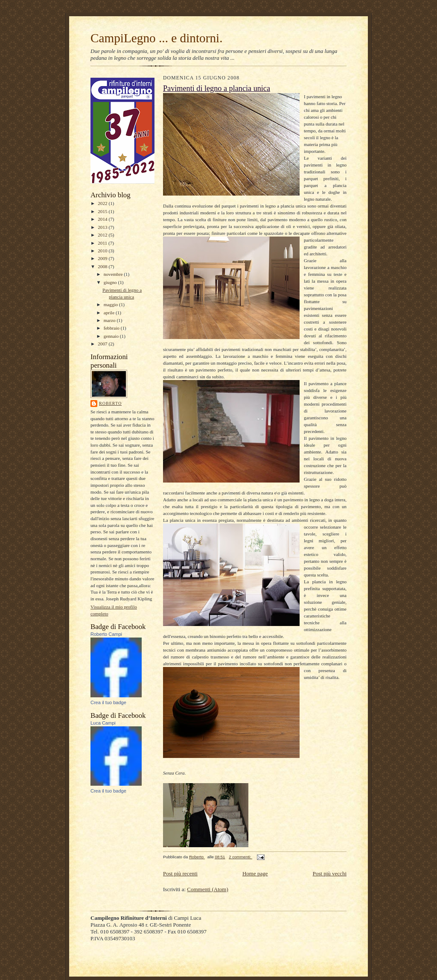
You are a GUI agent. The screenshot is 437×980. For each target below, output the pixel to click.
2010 (103, 251)
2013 (103, 227)
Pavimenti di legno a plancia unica (217, 88)
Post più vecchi (330, 873)
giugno (111, 282)
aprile (110, 313)
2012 (103, 235)
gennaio (112, 336)
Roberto (110, 403)
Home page (255, 873)
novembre (114, 274)
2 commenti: (240, 857)
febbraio (112, 328)
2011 (103, 243)
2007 (103, 344)
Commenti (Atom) (207, 889)
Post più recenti (180, 873)
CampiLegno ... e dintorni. (157, 38)
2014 (103, 219)
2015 (103, 211)
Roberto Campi (106, 634)
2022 (103, 203)
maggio (111, 304)
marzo (110, 320)
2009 (103, 258)
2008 (103, 266)
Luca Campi (103, 723)
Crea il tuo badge (108, 702)
